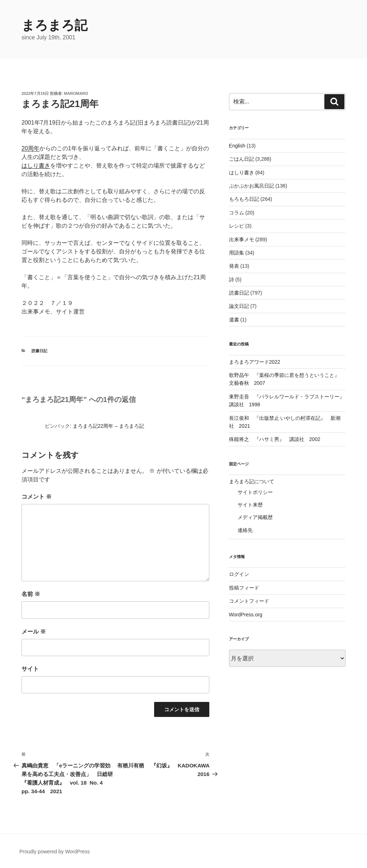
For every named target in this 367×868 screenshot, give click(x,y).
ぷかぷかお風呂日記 (252, 186)
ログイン (239, 574)
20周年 (30, 148)
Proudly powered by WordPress (55, 852)
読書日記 (39, 351)
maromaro (76, 93)
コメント (37, 497)
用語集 (237, 253)
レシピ (237, 226)
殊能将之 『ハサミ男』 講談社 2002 (275, 439)
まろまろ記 (54, 25)
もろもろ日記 (244, 199)
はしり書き (36, 166)
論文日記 (239, 306)
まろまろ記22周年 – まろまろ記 (108, 426)
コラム (237, 213)
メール (34, 632)
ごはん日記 (242, 159)
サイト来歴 (250, 505)
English (237, 146)
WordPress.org (246, 615)
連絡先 (245, 530)
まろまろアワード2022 (255, 362)
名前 (31, 594)
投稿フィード (244, 588)
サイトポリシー (255, 492)
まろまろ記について (252, 481)
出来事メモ (242, 239)
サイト (30, 669)
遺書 (234, 320)
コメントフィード (249, 601)
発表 (234, 266)
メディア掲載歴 (255, 517)
